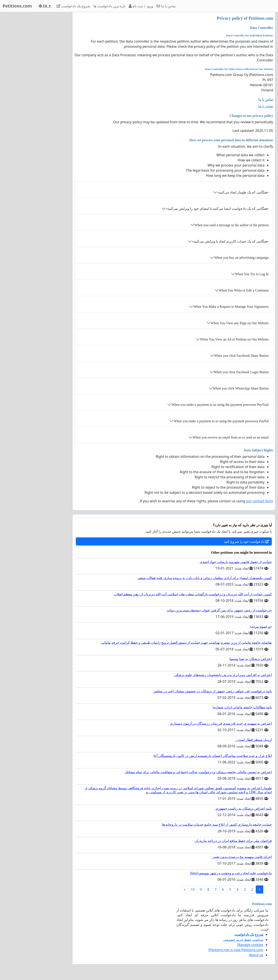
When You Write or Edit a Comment (244, 290)
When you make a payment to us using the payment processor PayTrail (220, 405)
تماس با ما (166, 6)
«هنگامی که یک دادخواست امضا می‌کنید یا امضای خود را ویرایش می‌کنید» (217, 209)
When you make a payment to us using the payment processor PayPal (221, 421)
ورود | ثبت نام (141, 6)
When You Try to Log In (252, 274)
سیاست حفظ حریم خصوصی (243, 940)
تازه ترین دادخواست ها (109, 6)
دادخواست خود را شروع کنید (247, 541)
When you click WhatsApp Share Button (241, 388)
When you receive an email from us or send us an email (231, 437)
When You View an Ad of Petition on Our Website (234, 339)
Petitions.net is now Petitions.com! (236, 950)
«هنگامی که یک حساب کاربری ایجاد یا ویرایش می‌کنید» (230, 241)
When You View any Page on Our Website (240, 323)
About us (256, 955)
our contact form (260, 501)
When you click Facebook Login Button (241, 372)
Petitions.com (17, 6)
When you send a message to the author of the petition (232, 225)
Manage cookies (250, 945)
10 (193, 889)
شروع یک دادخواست (73, 6)
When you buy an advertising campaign (241, 258)
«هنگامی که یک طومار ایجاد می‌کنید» (243, 192)
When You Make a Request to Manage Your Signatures (231, 307)
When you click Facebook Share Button (241, 356)
